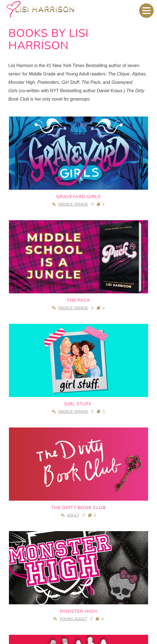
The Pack (78, 300)
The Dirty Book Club (78, 508)
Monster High (78, 611)
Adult (73, 515)
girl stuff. (79, 404)
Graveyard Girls (79, 197)
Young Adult (73, 619)
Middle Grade (73, 204)
